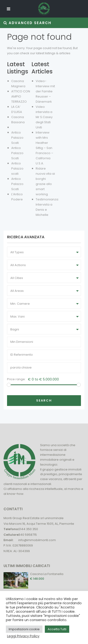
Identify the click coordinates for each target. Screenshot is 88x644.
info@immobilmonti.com (37, 540)
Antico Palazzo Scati (17, 138)
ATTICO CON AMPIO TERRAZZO (21, 96)
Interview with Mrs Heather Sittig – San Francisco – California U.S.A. (44, 148)
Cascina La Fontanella (47, 574)
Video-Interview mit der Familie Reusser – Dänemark (45, 91)
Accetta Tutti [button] (57, 629)
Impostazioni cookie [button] (24, 629)
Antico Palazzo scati (17, 168)
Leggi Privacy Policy (23, 636)
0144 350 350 (28, 529)
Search (44, 400)
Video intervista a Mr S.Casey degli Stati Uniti (44, 117)
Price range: (16, 379)
